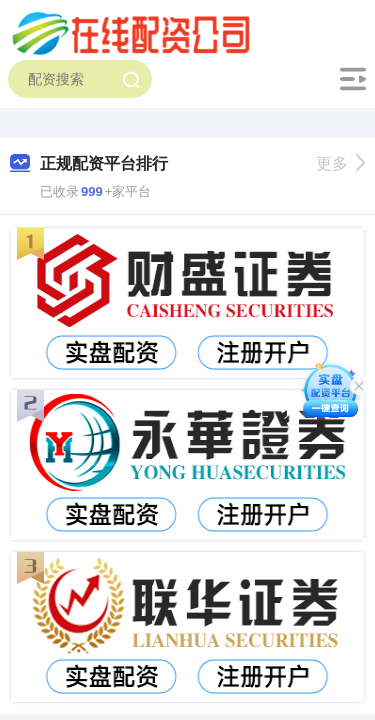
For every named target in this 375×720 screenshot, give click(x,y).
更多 (340, 163)
